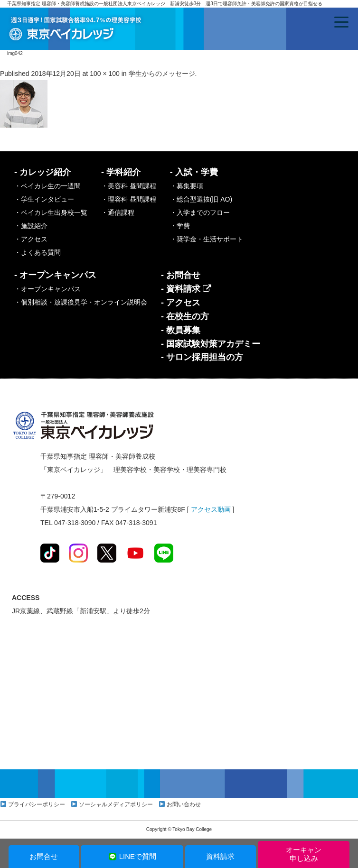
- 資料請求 (186, 289)
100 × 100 (105, 74)
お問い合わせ (184, 804)
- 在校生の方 (185, 316)
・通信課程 (118, 212)
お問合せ (44, 856)
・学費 (180, 226)
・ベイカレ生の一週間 (47, 186)
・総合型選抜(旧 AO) (201, 199)
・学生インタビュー (44, 199)
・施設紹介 (31, 226)
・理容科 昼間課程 (129, 199)
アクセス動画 (211, 509)
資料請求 (220, 856)
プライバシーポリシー (37, 804)
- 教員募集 (181, 330)
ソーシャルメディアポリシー (116, 804)
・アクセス (31, 239)
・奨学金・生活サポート (207, 239)
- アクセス (181, 303)
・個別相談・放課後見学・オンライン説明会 (81, 302)
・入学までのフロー (200, 212)
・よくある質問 (38, 252)
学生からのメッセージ (162, 74)
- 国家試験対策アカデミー (211, 344)
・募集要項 (187, 186)
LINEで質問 (132, 856)
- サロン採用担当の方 (202, 357)
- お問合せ (181, 275)
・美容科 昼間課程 (129, 186)
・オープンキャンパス (47, 289)
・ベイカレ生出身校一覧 (51, 212)
